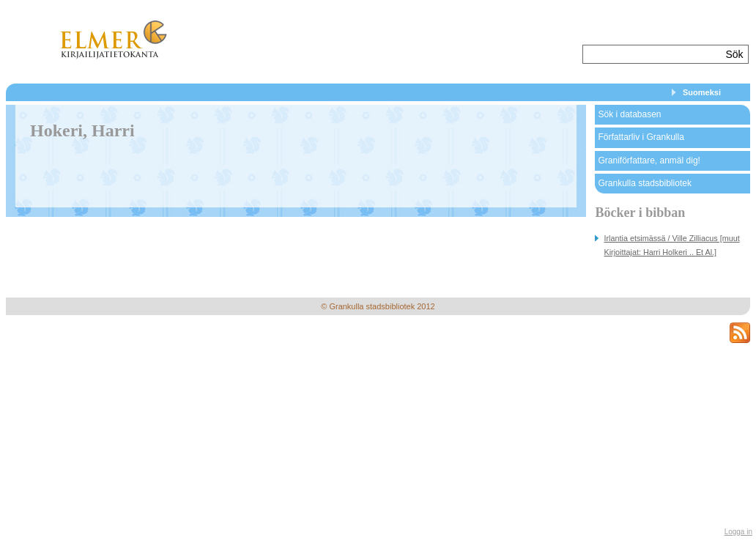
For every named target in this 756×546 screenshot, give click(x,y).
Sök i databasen (629, 114)
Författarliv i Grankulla (641, 137)
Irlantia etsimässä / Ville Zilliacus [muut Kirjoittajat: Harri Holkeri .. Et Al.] (671, 245)
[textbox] (652, 54)
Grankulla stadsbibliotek (644, 183)
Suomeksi (702, 92)
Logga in (738, 532)
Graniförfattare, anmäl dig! (649, 161)
